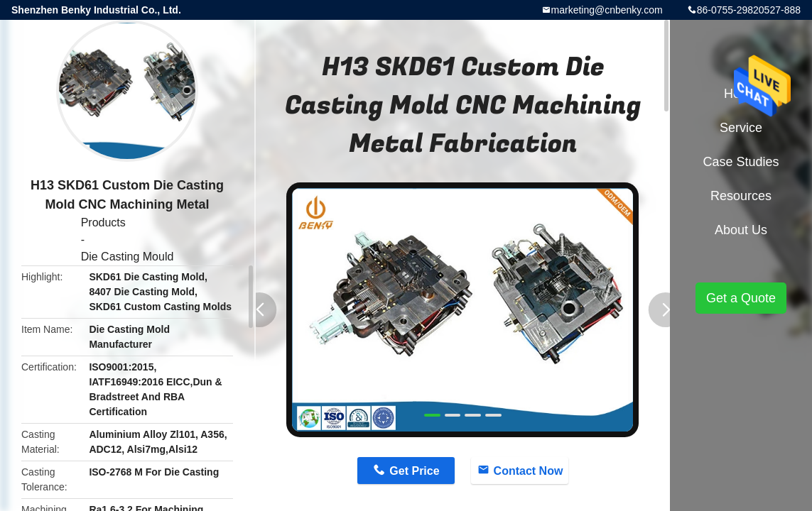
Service (741, 128)
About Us (741, 230)
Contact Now (529, 471)
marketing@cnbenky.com (607, 10)
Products (103, 222)
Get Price (414, 471)
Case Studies (741, 162)
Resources (741, 196)
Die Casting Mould (128, 257)
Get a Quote (741, 298)
